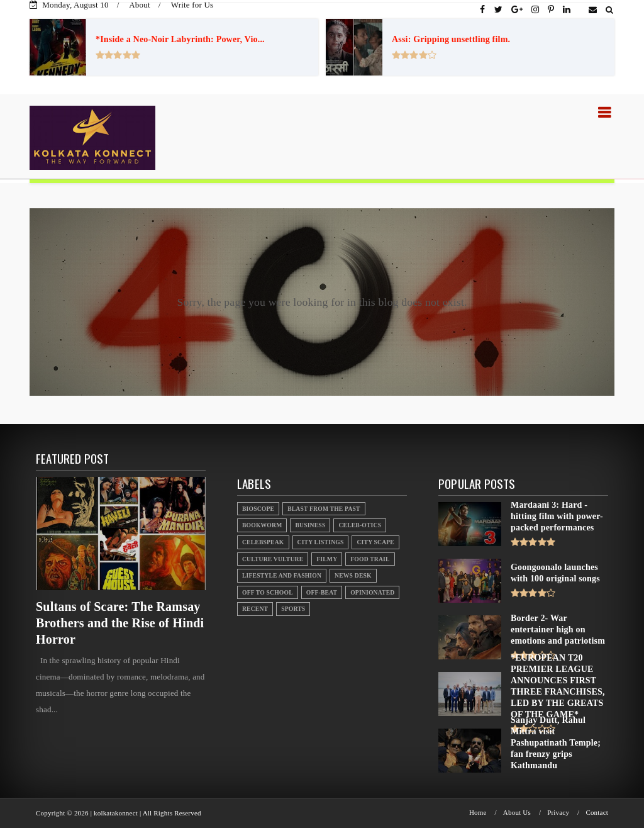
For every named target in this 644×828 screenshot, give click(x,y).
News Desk (353, 575)
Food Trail (370, 559)
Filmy (327, 559)
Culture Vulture (273, 559)
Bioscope (258, 509)
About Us (517, 813)
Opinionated (372, 592)
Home (478, 813)
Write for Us (192, 5)
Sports (293, 609)
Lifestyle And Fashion (282, 575)
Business (310, 525)
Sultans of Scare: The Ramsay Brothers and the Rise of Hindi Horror (120, 623)
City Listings (321, 542)
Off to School (268, 592)
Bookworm (262, 525)
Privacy (558, 813)
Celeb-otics (360, 525)
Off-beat (322, 592)
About (140, 5)
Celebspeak (263, 542)
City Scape (375, 542)
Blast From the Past (324, 509)
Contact (597, 813)
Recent (255, 609)
